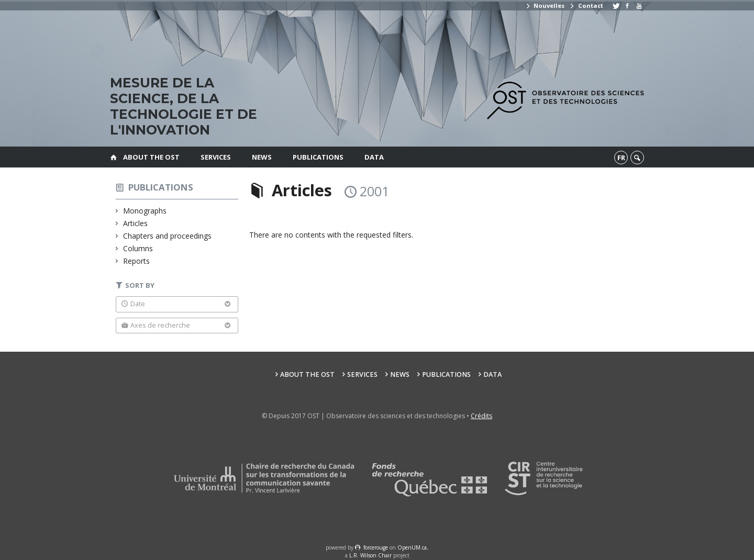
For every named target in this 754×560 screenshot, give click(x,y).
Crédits (481, 416)
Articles (136, 223)
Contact (586, 5)
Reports (137, 261)
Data (374, 157)
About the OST (151, 157)
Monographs (145, 211)
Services (216, 157)
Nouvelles (545, 5)
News (262, 157)
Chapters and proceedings (168, 236)
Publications (318, 157)
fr (621, 158)
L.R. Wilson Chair (370, 555)
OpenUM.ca (412, 547)
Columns (138, 248)
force (376, 547)
